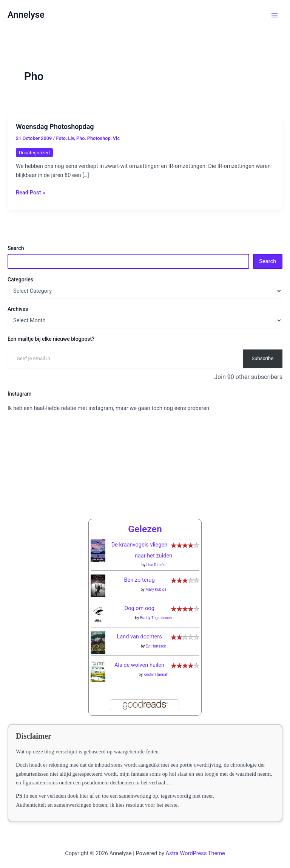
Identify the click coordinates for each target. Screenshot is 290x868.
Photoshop (99, 138)
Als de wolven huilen (139, 659)
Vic (116, 138)
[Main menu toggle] (275, 15)
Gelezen (145, 523)
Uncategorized (34, 153)
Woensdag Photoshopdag (55, 127)
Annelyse (26, 15)
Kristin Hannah (156, 668)
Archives (18, 309)
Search (16, 248)
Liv (71, 138)
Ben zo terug (139, 574)
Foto (61, 138)
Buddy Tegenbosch (156, 611)
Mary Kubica (156, 583)
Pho (81, 138)
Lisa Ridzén (156, 559)
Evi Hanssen (156, 640)
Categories (20, 279)
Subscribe (263, 358)
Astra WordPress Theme (195, 847)
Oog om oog (139, 602)
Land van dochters (139, 630)
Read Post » (30, 193)
